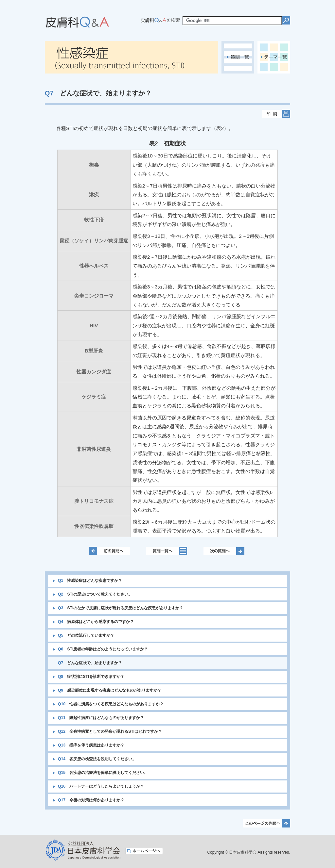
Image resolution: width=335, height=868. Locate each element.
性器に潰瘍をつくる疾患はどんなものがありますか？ (111, 704)
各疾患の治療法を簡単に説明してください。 (103, 773)
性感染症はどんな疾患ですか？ (90, 581)
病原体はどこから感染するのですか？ (96, 622)
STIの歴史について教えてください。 (95, 594)
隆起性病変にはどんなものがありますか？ (101, 718)
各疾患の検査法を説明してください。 (97, 759)
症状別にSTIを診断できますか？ (91, 677)
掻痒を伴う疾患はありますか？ (91, 745)
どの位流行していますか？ (86, 635)
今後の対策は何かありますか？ (91, 800)
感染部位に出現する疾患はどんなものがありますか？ (110, 690)
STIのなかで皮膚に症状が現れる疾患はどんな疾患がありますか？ (121, 608)
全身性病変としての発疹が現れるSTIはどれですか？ (110, 731)
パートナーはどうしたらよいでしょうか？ (101, 786)
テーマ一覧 (274, 57)
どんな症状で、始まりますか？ (90, 663)
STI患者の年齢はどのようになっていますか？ (103, 649)
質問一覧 (238, 57)
